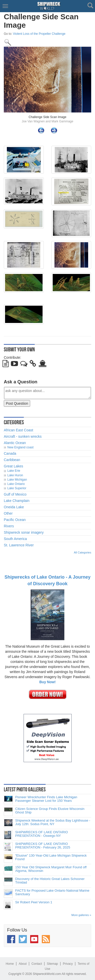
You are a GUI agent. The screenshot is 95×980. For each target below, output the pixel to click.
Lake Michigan (17, 480)
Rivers (9, 526)
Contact (37, 964)
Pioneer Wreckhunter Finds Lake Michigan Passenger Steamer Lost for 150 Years (46, 799)
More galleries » (81, 915)
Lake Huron (15, 475)
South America (15, 539)
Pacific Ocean (15, 520)
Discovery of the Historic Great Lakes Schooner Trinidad (50, 881)
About (23, 964)
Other (8, 513)
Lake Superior (17, 488)
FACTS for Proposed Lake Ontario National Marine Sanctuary (52, 892)
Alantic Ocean (15, 443)
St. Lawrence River (19, 545)
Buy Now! (48, 682)
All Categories (83, 552)
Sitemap (52, 964)
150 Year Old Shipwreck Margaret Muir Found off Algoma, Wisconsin (51, 869)
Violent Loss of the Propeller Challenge (39, 34)
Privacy (68, 964)
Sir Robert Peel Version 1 (34, 902)
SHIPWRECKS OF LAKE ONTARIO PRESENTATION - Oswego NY (42, 834)
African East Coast (18, 430)
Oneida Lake (14, 507)
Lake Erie (14, 471)
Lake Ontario (16, 484)
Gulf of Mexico (15, 494)
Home (10, 964)
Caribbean (12, 460)
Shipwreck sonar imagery (24, 532)
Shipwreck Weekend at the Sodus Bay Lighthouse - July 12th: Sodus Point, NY (53, 822)
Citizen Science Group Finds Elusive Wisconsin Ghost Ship (50, 811)
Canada (10, 453)
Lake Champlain (17, 501)
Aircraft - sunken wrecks (23, 436)
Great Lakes (13, 466)
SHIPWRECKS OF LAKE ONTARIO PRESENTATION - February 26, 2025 (43, 846)
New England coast (20, 447)
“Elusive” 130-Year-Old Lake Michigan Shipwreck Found (51, 857)
